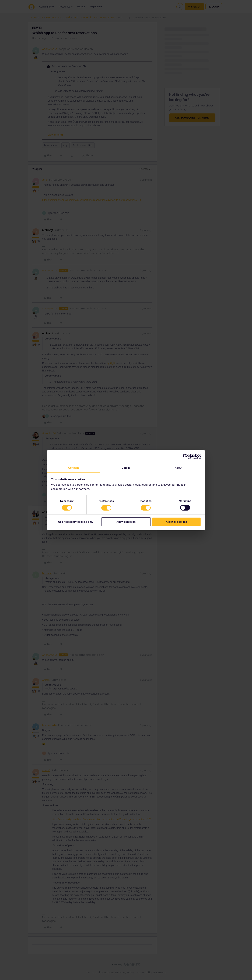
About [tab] (178, 468)
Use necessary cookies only (76, 522)
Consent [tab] (74, 468)
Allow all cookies (176, 522)
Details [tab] (126, 468)
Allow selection (126, 522)
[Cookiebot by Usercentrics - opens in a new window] (186, 456)
